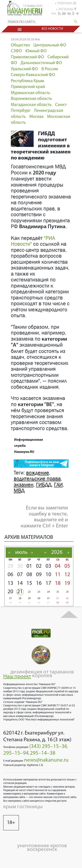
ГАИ (58, 485)
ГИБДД (44, 485)
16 (39, 583)
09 (39, 575)
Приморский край (28, 87)
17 (48, 583)
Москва (36, 117)
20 (10, 592)
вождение (38, 473)
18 (58, 583)
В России (50, 69)
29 (10, 566)
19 (67, 583)
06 (10, 575)
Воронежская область (31, 99)
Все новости (52, 29)
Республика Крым (27, 81)
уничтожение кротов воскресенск (42, 848)
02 (39, 566)
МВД (19, 491)
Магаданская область (31, 105)
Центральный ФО (50, 45)
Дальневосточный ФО (41, 63)
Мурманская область (31, 93)
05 (67, 566)
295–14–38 (43, 753)
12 (67, 575)
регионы (67, 9)
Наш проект (17, 677)
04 (58, 566)
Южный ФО (36, 51)
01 (29, 566)
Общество (20, 45)
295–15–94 (16, 753)
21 (20, 592)
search (76, 22)
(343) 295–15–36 (48, 747)
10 (48, 575)
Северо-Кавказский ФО (33, 75)
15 (29, 583)
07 (20, 575)
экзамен (24, 485)
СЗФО (16, 51)
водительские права (37, 479)
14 (20, 583)
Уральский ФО (24, 69)
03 (48, 566)
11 (58, 575)
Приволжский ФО (27, 57)
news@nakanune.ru (46, 760)
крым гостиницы (23, 807)
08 (29, 575)
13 (10, 583)
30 (20, 566)
